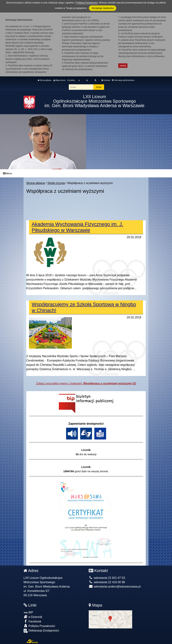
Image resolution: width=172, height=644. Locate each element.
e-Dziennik (33, 617)
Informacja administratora (123, 80)
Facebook (32, 621)
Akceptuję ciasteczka (103, 8)
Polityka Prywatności (39, 626)
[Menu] (86, 173)
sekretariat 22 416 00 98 (107, 582)
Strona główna (45, 80)
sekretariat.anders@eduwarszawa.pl (115, 587)
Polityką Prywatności (87, 3)
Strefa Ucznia (56, 183)
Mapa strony (59, 80)
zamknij (123, 66)
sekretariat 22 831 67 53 (107, 578)
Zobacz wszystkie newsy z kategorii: (86, 383)
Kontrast (106, 80)
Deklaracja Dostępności (41, 631)
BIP (28, 612)
